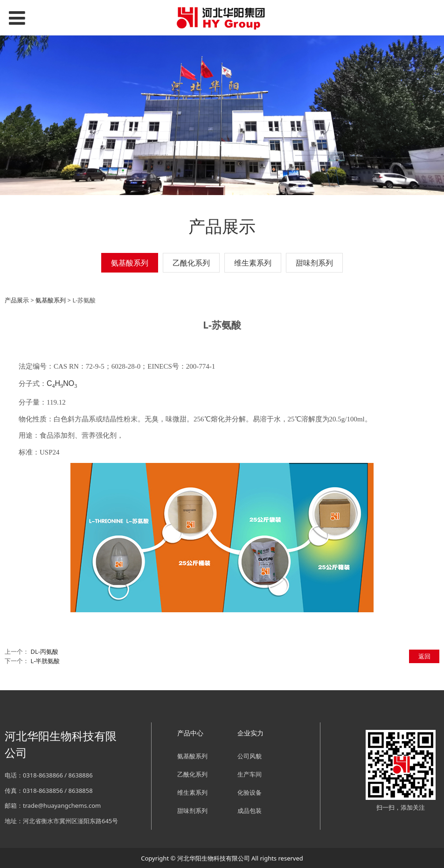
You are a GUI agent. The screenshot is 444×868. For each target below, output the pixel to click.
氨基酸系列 (130, 263)
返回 (424, 656)
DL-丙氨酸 (44, 651)
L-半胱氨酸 (45, 661)
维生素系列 (253, 263)
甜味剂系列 (314, 263)
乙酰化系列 (191, 263)
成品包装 (250, 811)
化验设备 (250, 792)
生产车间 (250, 774)
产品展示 (17, 300)
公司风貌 (250, 756)
